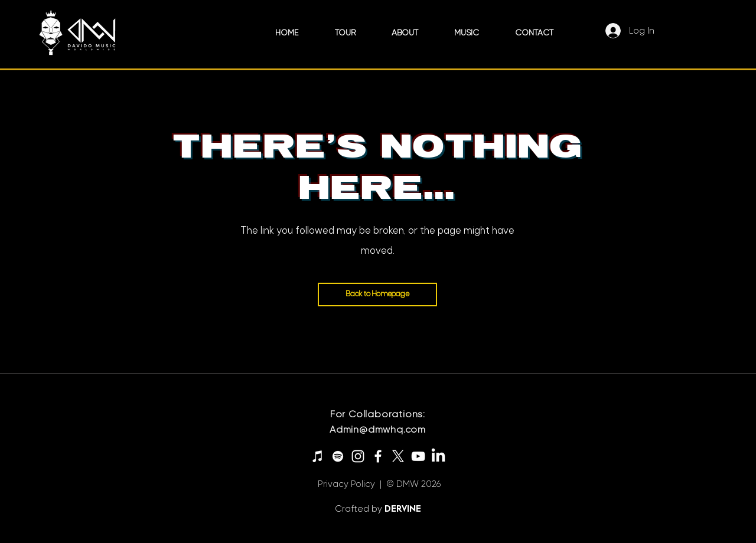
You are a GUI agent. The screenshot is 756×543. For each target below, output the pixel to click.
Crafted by (360, 509)
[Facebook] (378, 456)
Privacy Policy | (350, 484)
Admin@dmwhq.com (378, 429)
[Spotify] (338, 456)
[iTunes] (318, 456)
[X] (398, 456)
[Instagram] (358, 456)
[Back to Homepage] (377, 295)
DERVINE (403, 508)
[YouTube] (418, 456)
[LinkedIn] (438, 456)
